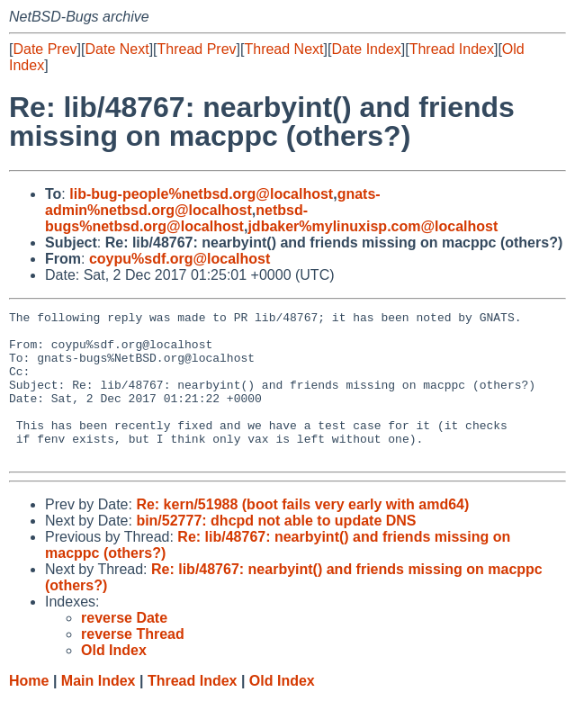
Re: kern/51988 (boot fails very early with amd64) (302, 534)
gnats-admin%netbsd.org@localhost (213, 202)
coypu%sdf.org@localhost (180, 259)
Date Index (366, 49)
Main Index (99, 710)
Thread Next (283, 49)
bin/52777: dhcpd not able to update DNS (276, 550)
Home (29, 710)
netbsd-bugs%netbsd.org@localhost (176, 218)
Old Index (282, 710)
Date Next (117, 49)
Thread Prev (197, 49)
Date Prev (45, 49)
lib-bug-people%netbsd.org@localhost (201, 194)
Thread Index (452, 49)
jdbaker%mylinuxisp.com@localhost (373, 226)
